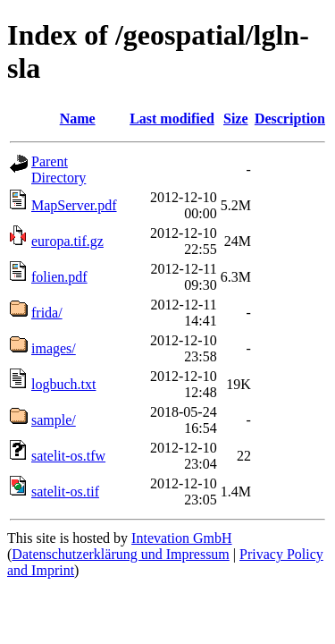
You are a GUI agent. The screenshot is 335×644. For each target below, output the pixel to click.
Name (78, 119)
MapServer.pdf (74, 205)
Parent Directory (59, 169)
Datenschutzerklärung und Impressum (120, 554)
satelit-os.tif (65, 491)
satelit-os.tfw (68, 456)
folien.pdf (59, 277)
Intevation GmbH (181, 538)
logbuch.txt (63, 384)
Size (236, 119)
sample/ (54, 420)
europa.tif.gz (67, 241)
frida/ (47, 313)
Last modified (172, 119)
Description (290, 119)
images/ (54, 348)
